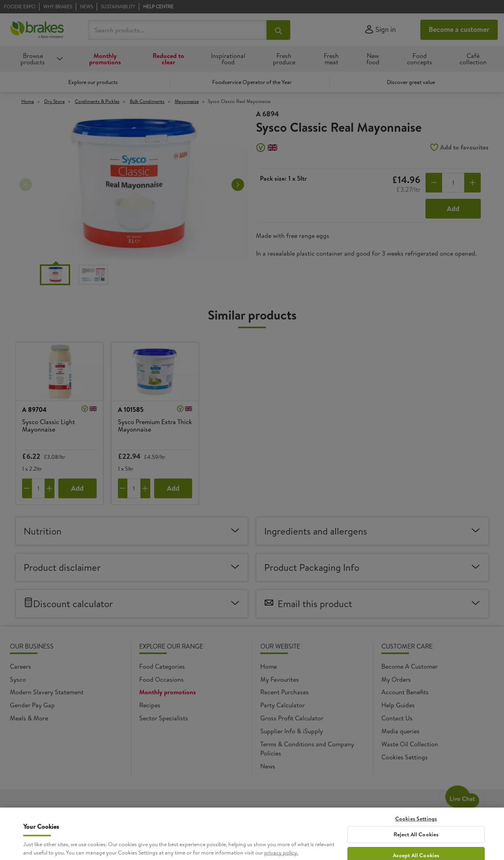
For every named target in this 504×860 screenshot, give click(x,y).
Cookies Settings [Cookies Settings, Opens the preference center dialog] (416, 846)
